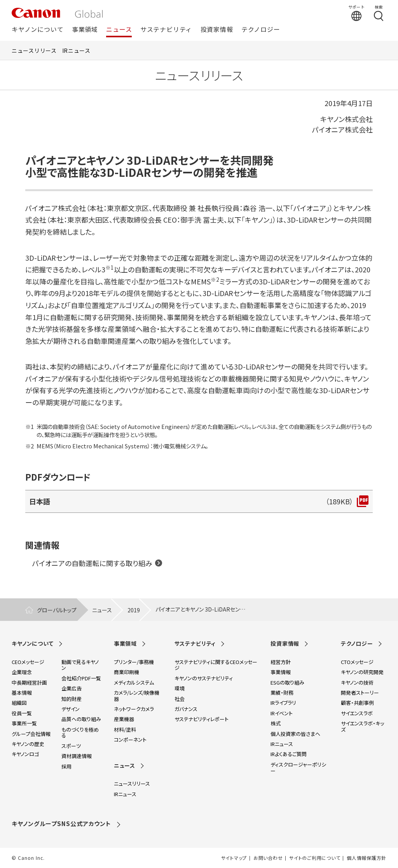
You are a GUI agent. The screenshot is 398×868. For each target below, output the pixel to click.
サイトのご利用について (315, 858)
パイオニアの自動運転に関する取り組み (92, 563)
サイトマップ (234, 858)
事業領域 (85, 30)
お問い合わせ (268, 858)
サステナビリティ (166, 30)
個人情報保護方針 (367, 858)
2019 (134, 610)
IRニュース (76, 51)
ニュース (119, 30)
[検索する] (379, 13)
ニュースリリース (34, 51)
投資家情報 (217, 30)
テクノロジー (261, 30)
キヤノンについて (38, 30)
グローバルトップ (57, 610)
